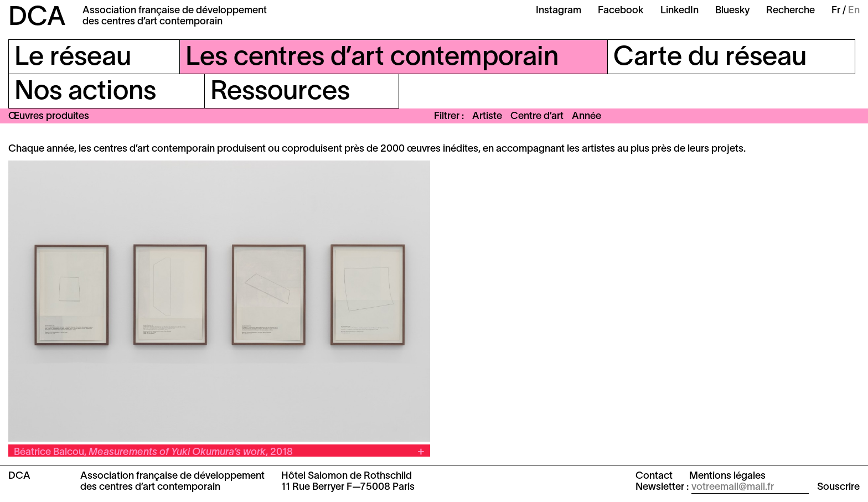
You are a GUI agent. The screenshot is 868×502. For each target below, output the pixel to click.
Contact (654, 476)
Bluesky (732, 11)
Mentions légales (727, 476)
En (854, 11)
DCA (37, 18)
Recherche (790, 11)
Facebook (621, 11)
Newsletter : (662, 487)
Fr (836, 11)
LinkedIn (680, 11)
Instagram (559, 11)
